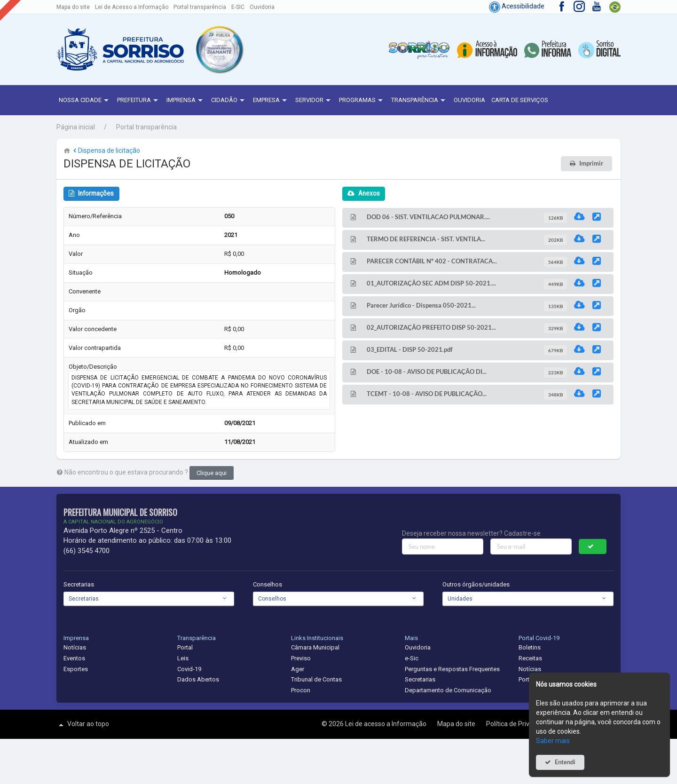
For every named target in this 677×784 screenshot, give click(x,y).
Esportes (76, 669)
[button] (219, 49)
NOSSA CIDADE (85, 101)
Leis (183, 658)
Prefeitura (139, 101)
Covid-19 (189, 669)
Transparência (419, 101)
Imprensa (186, 101)
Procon (301, 690)
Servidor (314, 101)
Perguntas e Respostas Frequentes (452, 669)
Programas (362, 101)
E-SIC (238, 7)
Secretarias (79, 584)
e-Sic (412, 658)
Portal (185, 647)
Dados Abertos (198, 679)
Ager (298, 669)
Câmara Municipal (315, 647)
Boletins (530, 647)
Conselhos (268, 584)
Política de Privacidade (520, 724)
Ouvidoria (262, 7)
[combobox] (149, 599)
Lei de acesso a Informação (386, 724)
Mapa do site (73, 7)
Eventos (74, 658)
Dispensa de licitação (106, 150)
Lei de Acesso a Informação (132, 7)
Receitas (530, 658)
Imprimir (591, 163)
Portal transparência (200, 7)
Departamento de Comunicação (448, 690)
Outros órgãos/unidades (476, 584)
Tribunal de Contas (316, 679)
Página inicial (76, 127)
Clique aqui (212, 473)
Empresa (271, 101)
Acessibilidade (517, 6)
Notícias (75, 647)
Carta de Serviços (520, 100)
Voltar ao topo (83, 725)
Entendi (565, 762)
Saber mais (553, 741)
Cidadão (229, 101)
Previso (301, 658)
